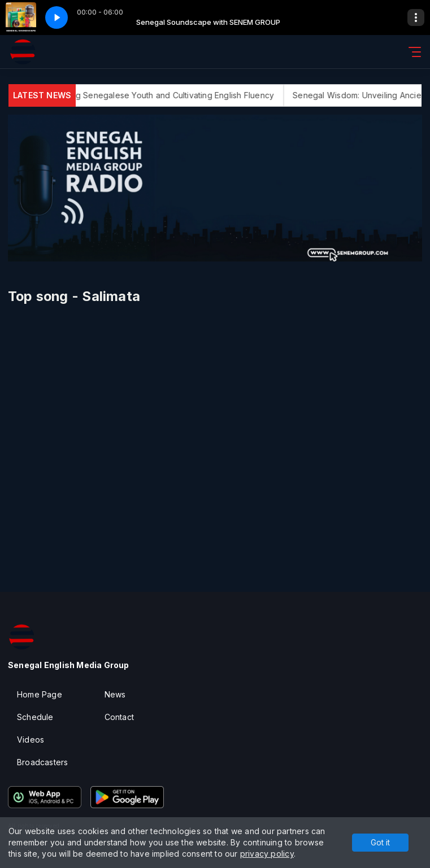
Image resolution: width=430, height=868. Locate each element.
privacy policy (267, 854)
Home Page (40, 694)
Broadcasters (43, 762)
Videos (31, 740)
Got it (380, 842)
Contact (119, 717)
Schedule (35, 717)
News (115, 694)
